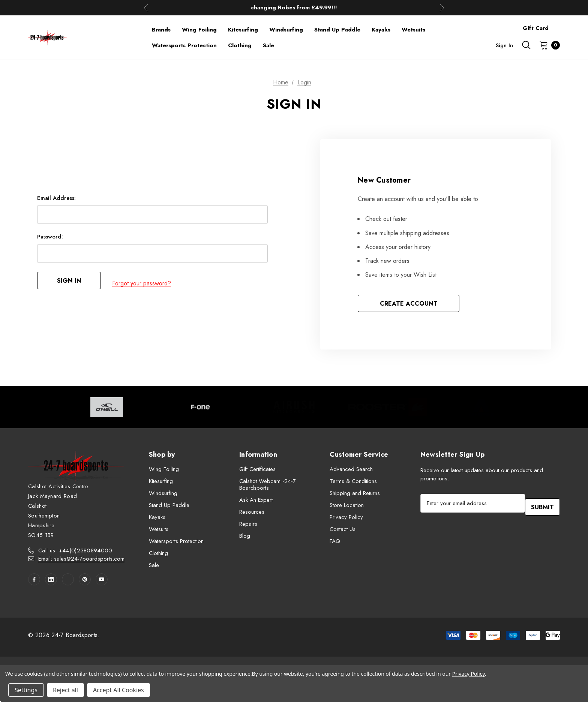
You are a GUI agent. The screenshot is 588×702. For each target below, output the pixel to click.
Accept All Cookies (118, 690)
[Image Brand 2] (201, 409)
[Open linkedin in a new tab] (51, 581)
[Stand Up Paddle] (337, 30)
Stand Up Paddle (169, 507)
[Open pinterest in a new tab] (85, 581)
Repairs (248, 526)
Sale (154, 567)
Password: (50, 240)
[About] (560, 25)
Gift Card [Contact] (536, 28)
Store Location (347, 507)
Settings (26, 690)
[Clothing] (240, 45)
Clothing (158, 555)
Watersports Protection (176, 543)
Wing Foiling (164, 471)
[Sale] (268, 45)
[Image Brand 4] (388, 409)
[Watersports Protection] (184, 45)
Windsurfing (163, 495)
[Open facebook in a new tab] (34, 581)
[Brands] (161, 30)
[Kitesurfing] (243, 30)
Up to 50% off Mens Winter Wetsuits (294, 7)
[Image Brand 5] (481, 409)
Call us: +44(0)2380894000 (75, 552)
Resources (252, 514)
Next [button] (442, 8)
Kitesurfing (161, 483)
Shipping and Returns (355, 495)
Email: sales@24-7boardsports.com (81, 561)
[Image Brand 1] (107, 409)
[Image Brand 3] (294, 409)
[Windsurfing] (286, 30)
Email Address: (56, 201)
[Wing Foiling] (199, 30)
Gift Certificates (257, 471)
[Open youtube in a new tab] (102, 581)
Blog (245, 538)
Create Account (409, 304)
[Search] (526, 45)
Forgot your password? (142, 284)
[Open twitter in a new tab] (68, 581)
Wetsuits (159, 531)
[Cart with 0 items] (547, 45)
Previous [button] (146, 8)
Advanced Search (351, 471)
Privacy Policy (346, 519)
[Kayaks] (381, 30)
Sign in (504, 45)
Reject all (65, 690)
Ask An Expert (256, 502)
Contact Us (343, 531)
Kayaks (157, 519)
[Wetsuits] (413, 30)
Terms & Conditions (353, 483)
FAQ (335, 543)
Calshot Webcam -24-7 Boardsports (268, 486)
